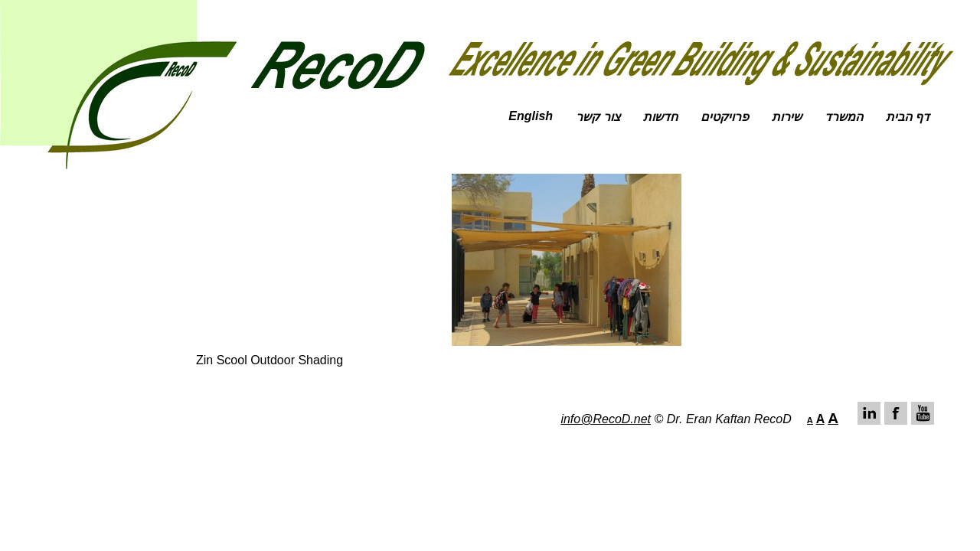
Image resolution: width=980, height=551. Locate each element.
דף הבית (908, 117)
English (531, 116)
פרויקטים (725, 117)
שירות (787, 117)
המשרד (844, 117)
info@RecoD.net (606, 419)
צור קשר (598, 117)
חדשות (660, 117)
